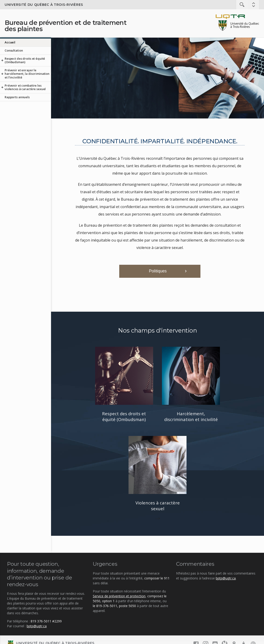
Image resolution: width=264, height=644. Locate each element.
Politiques (158, 271)
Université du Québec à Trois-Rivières (44, 5)
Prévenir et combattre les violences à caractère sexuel (25, 87)
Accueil (10, 42)
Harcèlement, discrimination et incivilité (191, 416)
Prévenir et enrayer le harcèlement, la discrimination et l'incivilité (27, 74)
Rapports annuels (17, 97)
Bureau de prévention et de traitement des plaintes (66, 26)
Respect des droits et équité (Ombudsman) (25, 60)
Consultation (14, 50)
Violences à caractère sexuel (158, 506)
